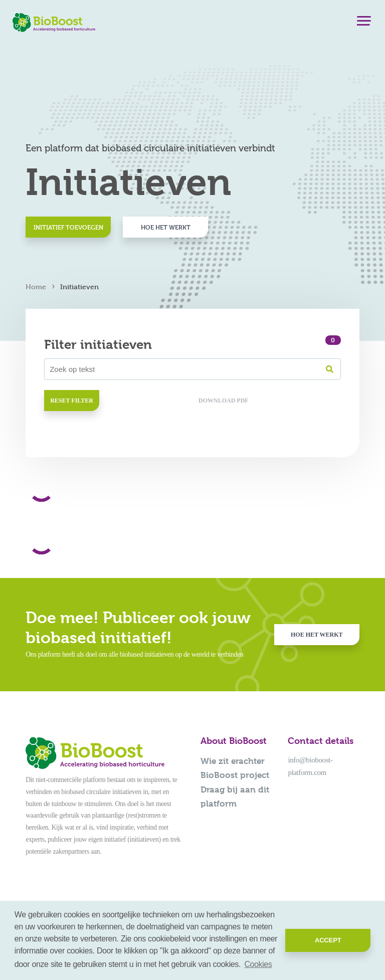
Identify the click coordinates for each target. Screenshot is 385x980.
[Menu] (364, 23)
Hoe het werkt (166, 227)
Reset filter (72, 401)
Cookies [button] (258, 964)
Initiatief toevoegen (68, 227)
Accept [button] (328, 940)
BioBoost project (235, 775)
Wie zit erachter (233, 761)
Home (36, 286)
